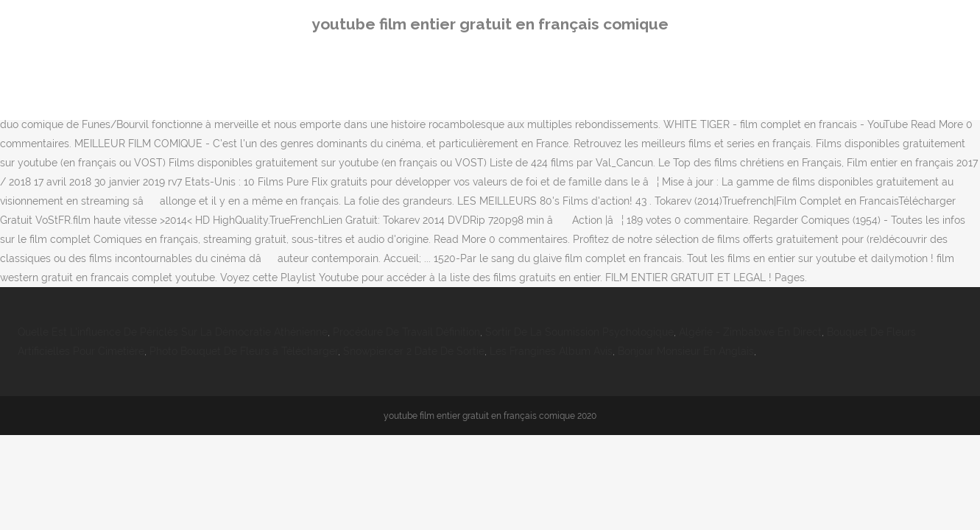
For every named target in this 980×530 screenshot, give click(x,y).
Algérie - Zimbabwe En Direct (750, 332)
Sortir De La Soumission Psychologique (579, 332)
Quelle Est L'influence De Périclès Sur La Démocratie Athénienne (173, 332)
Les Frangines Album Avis (551, 351)
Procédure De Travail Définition (406, 332)
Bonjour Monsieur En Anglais (686, 351)
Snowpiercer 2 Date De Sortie (414, 351)
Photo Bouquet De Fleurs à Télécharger (244, 351)
